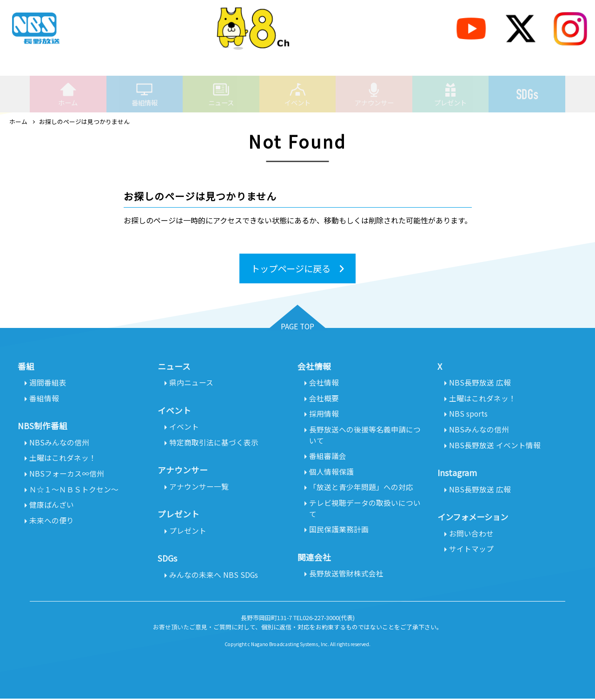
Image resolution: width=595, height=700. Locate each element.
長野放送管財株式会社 (346, 576)
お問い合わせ (471, 535)
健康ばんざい (52, 506)
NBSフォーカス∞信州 (67, 475)
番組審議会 (328, 457)
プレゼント (450, 94)
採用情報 (324, 414)
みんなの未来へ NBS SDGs (214, 576)
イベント (297, 94)
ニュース (221, 94)
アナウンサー (374, 94)
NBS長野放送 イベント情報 (495, 446)
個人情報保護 (331, 473)
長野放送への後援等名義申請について (365, 436)
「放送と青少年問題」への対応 (361, 489)
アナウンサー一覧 (199, 487)
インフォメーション (475, 518)
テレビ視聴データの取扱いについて (365, 510)
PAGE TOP (298, 327)
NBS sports (469, 414)
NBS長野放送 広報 (480, 383)
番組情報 (145, 94)
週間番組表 (48, 383)
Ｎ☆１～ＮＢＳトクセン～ (74, 491)
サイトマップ (471, 550)
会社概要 (324, 399)
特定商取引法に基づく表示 (214, 443)
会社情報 (324, 383)
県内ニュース (191, 383)
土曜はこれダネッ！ (63, 459)
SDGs (527, 89)
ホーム (68, 94)
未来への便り (52, 522)
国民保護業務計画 (339, 531)
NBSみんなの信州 (59, 443)
